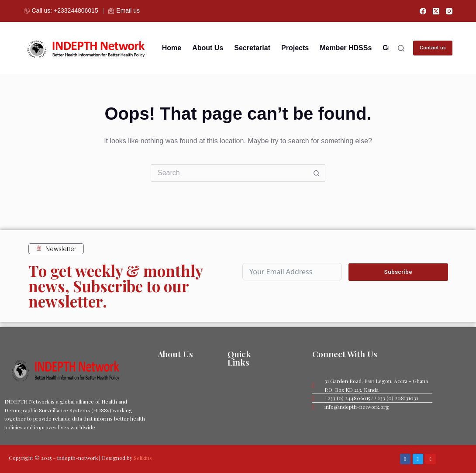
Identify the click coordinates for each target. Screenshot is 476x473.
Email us (124, 10)
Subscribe (398, 271)
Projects (295, 48)
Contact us (433, 48)
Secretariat (252, 48)
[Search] (401, 48)
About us (208, 48)
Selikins (143, 458)
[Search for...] (229, 173)
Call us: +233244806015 (61, 10)
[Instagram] (449, 11)
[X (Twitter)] (436, 11)
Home (172, 48)
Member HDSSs (346, 48)
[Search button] (317, 173)
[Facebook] (423, 11)
